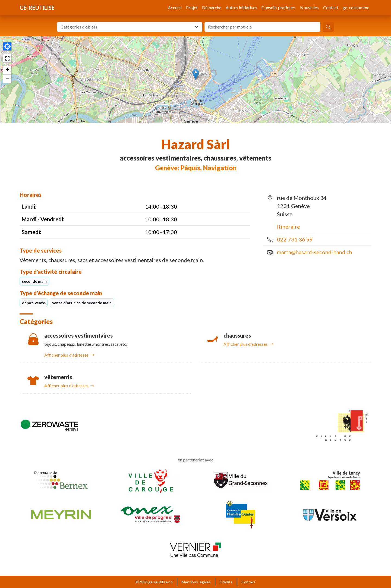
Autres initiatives (241, 7)
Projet (192, 7)
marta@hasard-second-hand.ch (315, 252)
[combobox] (130, 27)
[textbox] (126, 27)
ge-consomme (356, 7)
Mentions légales (196, 582)
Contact (331, 7)
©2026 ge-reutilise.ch (154, 582)
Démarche (212, 7)
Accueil (175, 7)
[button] (196, 74)
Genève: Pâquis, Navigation (196, 168)
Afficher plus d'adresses (69, 355)
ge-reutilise (37, 8)
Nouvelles (309, 7)
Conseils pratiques (279, 7)
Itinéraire (288, 227)
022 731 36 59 (295, 239)
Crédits (226, 582)
